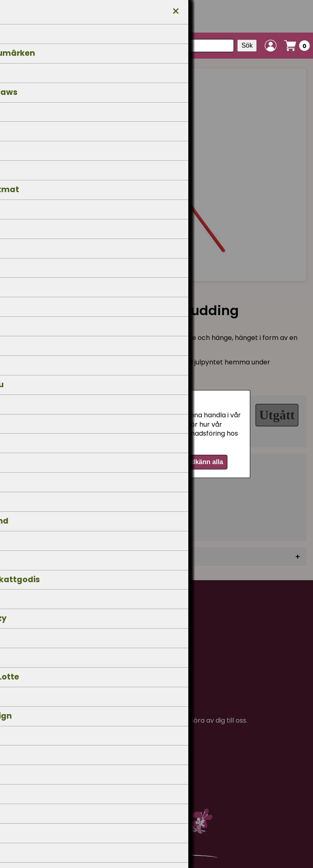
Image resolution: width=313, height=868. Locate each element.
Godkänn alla (203, 462)
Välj (166, 462)
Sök (247, 45)
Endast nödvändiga (120, 462)
